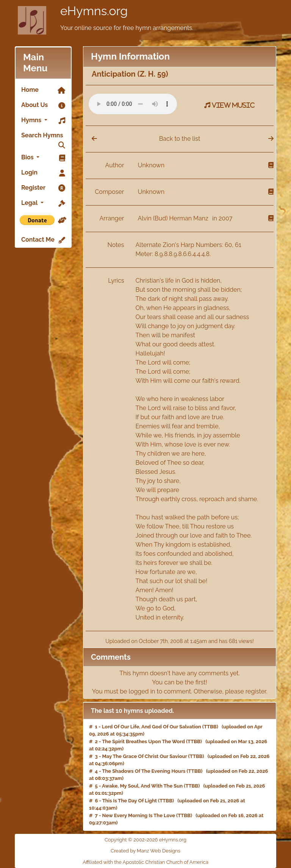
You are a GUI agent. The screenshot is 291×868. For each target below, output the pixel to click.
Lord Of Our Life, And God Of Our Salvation (152, 727)
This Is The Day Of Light (130, 801)
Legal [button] (43, 203)
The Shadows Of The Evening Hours (144, 771)
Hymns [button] (43, 121)
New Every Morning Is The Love (139, 815)
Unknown (151, 165)
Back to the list (180, 139)
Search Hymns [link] (43, 137)
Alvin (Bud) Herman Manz (174, 218)
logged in (142, 691)
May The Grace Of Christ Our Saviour (145, 756)
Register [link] (43, 188)
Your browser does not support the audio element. (133, 104)
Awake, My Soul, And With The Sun (142, 786)
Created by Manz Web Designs (145, 851)
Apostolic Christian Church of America (166, 862)
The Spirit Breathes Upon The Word (143, 741)
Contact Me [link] (43, 240)
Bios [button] (43, 158)
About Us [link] (43, 105)
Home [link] (43, 90)
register (256, 691)
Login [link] (43, 173)
